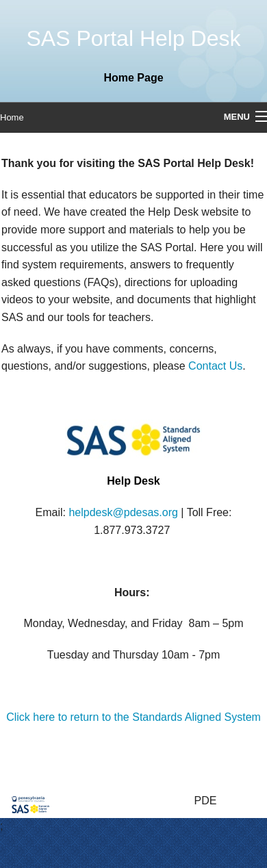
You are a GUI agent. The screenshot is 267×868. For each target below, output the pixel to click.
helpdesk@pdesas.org (123, 512)
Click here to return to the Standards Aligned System (133, 717)
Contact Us (215, 366)
